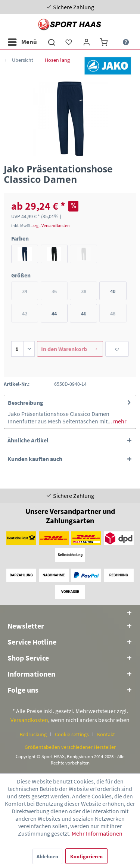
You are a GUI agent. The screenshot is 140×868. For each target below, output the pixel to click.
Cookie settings (72, 734)
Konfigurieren (86, 856)
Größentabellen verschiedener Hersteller (70, 747)
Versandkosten (29, 720)
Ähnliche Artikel (28, 440)
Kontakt (106, 734)
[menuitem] (22, 42)
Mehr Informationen (97, 833)
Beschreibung (26, 403)
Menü (22, 41)
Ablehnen (47, 856)
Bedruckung (33, 734)
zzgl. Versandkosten (51, 225)
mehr (119, 421)
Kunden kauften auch (35, 459)
